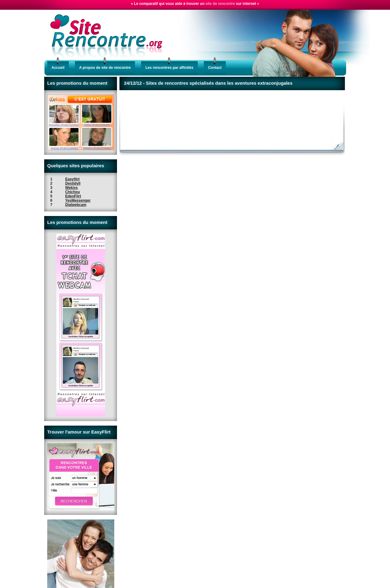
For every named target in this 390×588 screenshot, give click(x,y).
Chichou (73, 192)
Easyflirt (72, 179)
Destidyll (73, 183)
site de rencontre (220, 4)
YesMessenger (78, 200)
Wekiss (71, 188)
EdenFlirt (73, 196)
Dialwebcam (76, 205)
